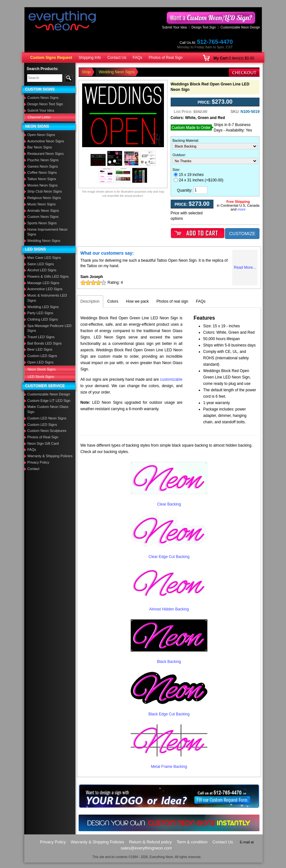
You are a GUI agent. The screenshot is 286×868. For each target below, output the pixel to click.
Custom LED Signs (42, 356)
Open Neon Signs (41, 135)
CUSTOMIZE (242, 234)
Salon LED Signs (41, 264)
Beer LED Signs (40, 349)
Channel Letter (39, 117)
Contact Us (117, 58)
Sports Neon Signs (42, 223)
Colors (113, 301)
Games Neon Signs (43, 166)
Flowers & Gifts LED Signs (48, 276)
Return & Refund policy (151, 842)
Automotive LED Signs (45, 289)
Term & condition (192, 842)
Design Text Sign (204, 27)
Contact (34, 469)
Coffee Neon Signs (42, 172)
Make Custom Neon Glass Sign (48, 409)
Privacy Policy (38, 462)
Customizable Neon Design (240, 27)
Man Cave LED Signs (44, 258)
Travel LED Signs (41, 337)
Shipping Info (90, 58)
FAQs (137, 58)
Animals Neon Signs (43, 211)
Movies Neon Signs (43, 185)
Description (90, 301)
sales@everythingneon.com (147, 848)
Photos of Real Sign (166, 58)
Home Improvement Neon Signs (48, 232)
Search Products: (43, 69)
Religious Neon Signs (44, 198)
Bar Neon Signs (40, 147)
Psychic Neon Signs (43, 160)
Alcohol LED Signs (42, 270)
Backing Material (185, 140)
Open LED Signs (41, 362)
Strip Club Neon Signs (45, 191)
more (241, 209)
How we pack (137, 301)
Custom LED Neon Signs (47, 418)
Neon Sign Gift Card (43, 443)
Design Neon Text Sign (45, 104)
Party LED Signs (40, 313)
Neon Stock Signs (42, 369)
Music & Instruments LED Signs (47, 298)
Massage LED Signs (43, 283)
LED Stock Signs (41, 377)
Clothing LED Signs (43, 319)
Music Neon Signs (42, 204)
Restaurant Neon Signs (46, 154)
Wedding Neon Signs (44, 241)
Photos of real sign (172, 301)
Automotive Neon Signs (46, 141)
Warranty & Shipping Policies (50, 456)
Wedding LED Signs (43, 307)
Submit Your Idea (174, 27)
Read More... (245, 267)
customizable (171, 379)
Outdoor (179, 155)
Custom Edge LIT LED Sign (49, 401)
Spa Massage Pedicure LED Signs (50, 328)
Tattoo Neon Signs (42, 179)
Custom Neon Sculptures (47, 431)
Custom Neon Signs (43, 98)
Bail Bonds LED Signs (45, 343)
